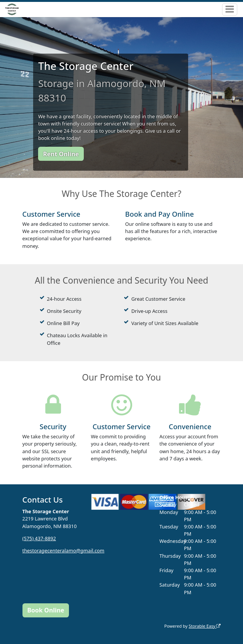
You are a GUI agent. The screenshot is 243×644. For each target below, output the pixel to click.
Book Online (46, 610)
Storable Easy (205, 626)
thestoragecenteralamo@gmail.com (63, 550)
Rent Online (61, 154)
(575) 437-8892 (39, 538)
